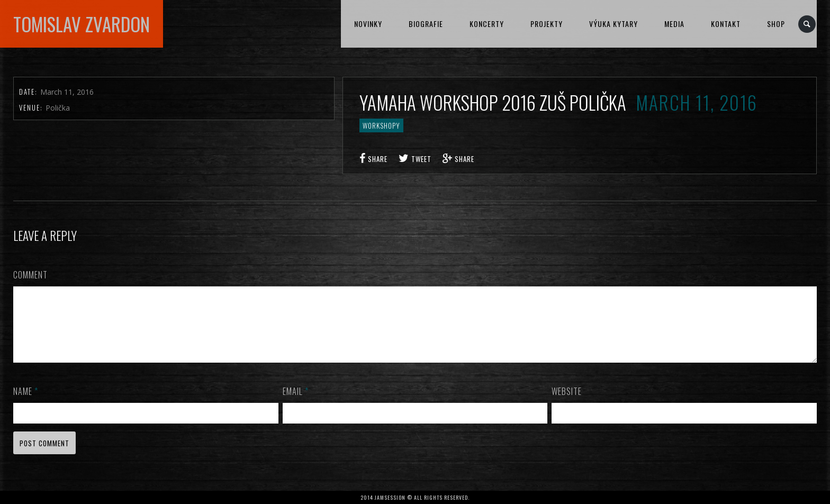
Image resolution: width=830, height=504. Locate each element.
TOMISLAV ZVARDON (82, 24)
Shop (776, 24)
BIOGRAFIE (426, 24)
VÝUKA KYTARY (614, 24)
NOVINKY (368, 24)
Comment (30, 275)
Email (296, 404)
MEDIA (674, 24)
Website (567, 404)
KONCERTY (487, 24)
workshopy (381, 125)
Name (26, 404)
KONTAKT (726, 24)
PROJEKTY (547, 24)
